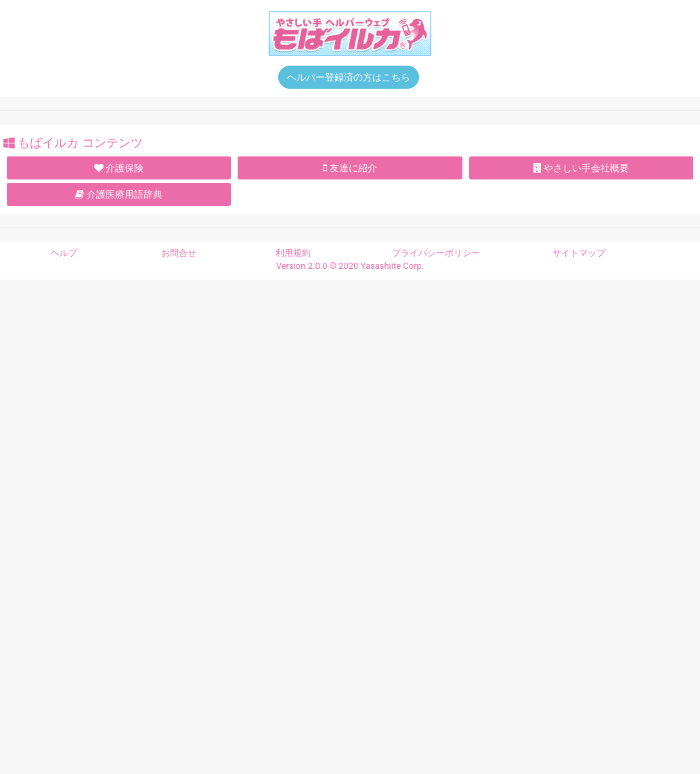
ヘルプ (64, 253)
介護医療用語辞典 (118, 194)
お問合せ (179, 253)
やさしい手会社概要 (581, 168)
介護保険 (119, 168)
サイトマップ (579, 253)
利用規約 (293, 253)
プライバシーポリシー (436, 253)
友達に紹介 (350, 168)
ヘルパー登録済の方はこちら (349, 77)
